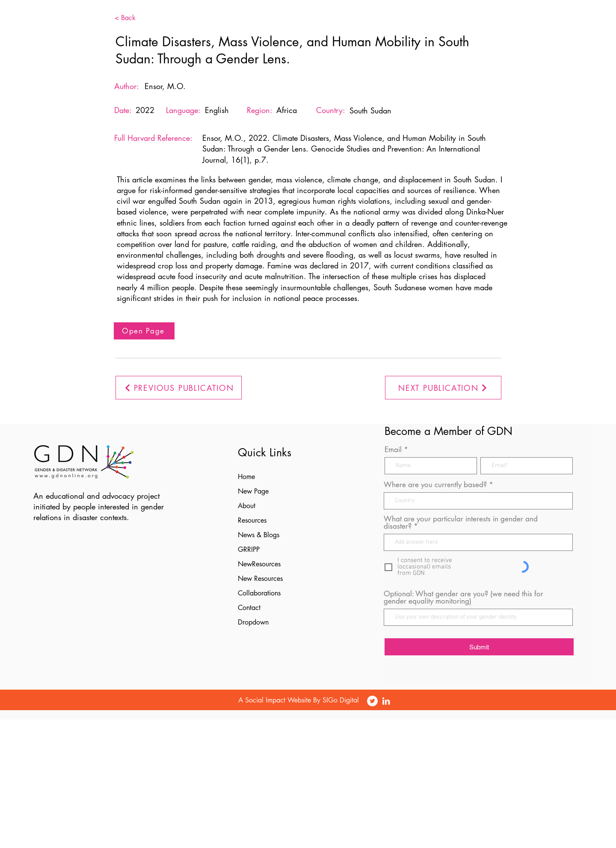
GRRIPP (249, 549)
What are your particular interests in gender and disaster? (461, 523)
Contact (249, 608)
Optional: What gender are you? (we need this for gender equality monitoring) (463, 598)
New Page (253, 491)
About (247, 506)
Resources (252, 520)
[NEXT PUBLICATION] (443, 388)
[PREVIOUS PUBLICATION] (179, 388)
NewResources (259, 564)
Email (393, 450)
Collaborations (259, 593)
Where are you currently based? (435, 485)
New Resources (260, 579)
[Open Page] (144, 331)
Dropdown (253, 622)
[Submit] (479, 647)
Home (246, 477)
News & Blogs (259, 535)
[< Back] (138, 18)
